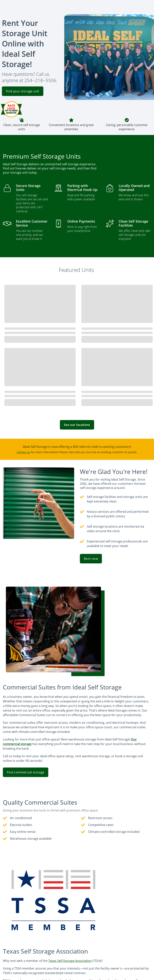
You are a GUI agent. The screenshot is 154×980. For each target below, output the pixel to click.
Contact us (23, 452)
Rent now (91, 559)
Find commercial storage (25, 772)
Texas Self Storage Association (70, 961)
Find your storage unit (23, 91)
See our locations (77, 425)
